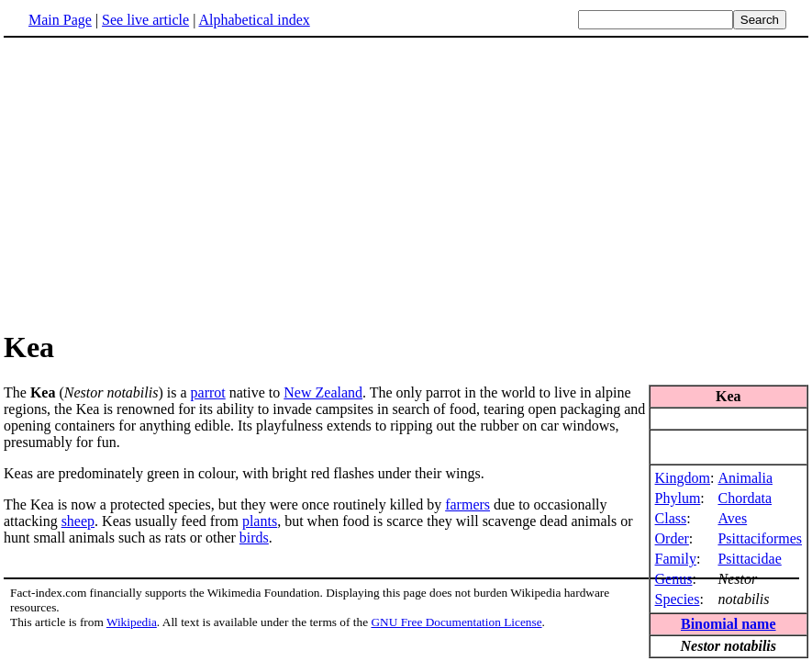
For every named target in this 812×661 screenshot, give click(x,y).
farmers (467, 504)
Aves (732, 518)
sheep (78, 521)
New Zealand (323, 392)
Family (676, 559)
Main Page (60, 20)
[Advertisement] (406, 183)
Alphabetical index (254, 20)
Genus (674, 579)
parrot (208, 392)
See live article (145, 20)
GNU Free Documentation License (456, 622)
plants (260, 521)
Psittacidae (749, 559)
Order (672, 538)
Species (678, 599)
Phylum (678, 498)
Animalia (745, 478)
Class (671, 518)
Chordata (745, 498)
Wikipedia (132, 622)
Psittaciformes (760, 538)
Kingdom (683, 478)
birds (254, 538)
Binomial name (729, 624)
